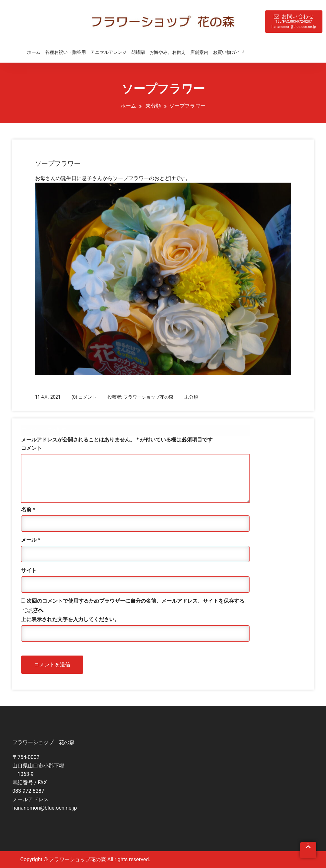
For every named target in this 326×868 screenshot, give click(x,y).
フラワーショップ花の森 (148, 397)
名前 (28, 509)
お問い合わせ (294, 21)
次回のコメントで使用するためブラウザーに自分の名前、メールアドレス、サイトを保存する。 (138, 601)
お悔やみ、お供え (168, 52)
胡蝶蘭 (138, 52)
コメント (31, 448)
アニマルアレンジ (109, 52)
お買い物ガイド (229, 52)
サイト (29, 570)
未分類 (153, 106)
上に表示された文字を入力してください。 (70, 619)
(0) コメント (84, 397)
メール (31, 540)
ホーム (34, 52)
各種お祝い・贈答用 (65, 52)
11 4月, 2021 (48, 397)
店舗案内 (199, 52)
